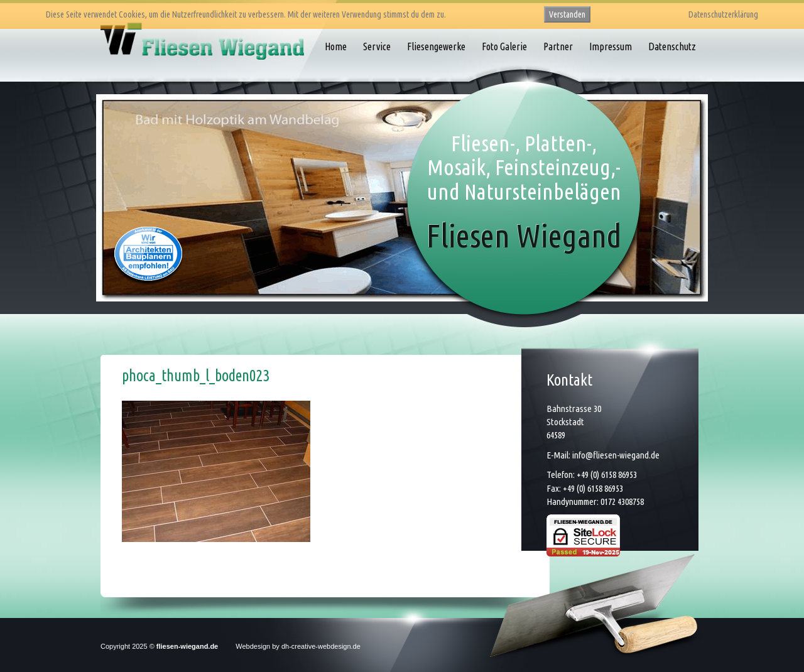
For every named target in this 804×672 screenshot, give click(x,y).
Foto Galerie (504, 46)
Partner (558, 46)
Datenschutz (672, 46)
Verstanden (567, 14)
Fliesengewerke (436, 46)
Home (336, 46)
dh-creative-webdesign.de (321, 646)
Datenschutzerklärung (723, 14)
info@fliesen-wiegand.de (616, 455)
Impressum (611, 46)
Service (377, 46)
